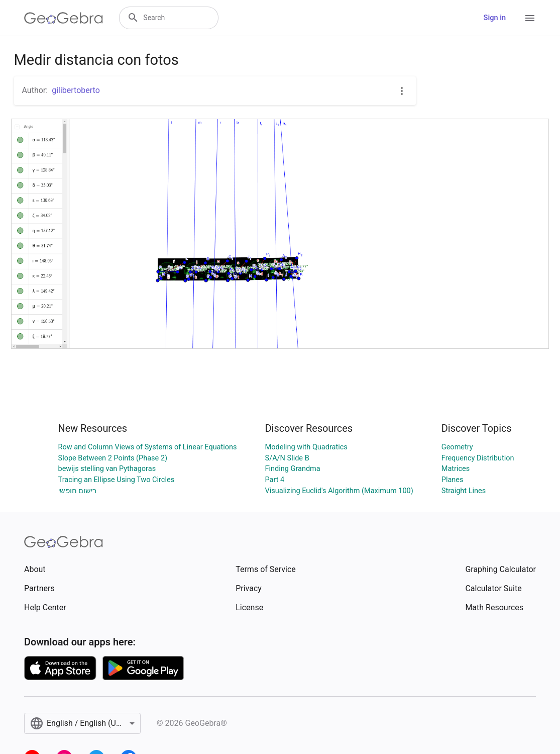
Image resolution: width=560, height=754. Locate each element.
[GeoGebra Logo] (64, 18)
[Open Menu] (530, 18)
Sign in (495, 18)
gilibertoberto (76, 90)
